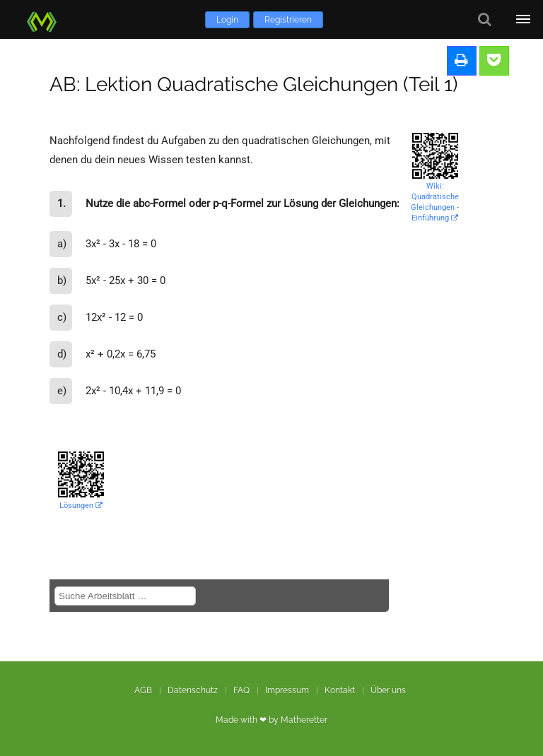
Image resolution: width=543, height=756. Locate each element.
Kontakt (340, 690)
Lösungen (81, 506)
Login (227, 20)
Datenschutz (193, 690)
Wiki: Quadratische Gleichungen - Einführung (435, 202)
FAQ (241, 690)
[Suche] (485, 19)
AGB (143, 690)
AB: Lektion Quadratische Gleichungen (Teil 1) (254, 84)
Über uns (388, 690)
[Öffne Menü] (524, 19)
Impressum (287, 690)
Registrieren (288, 20)
